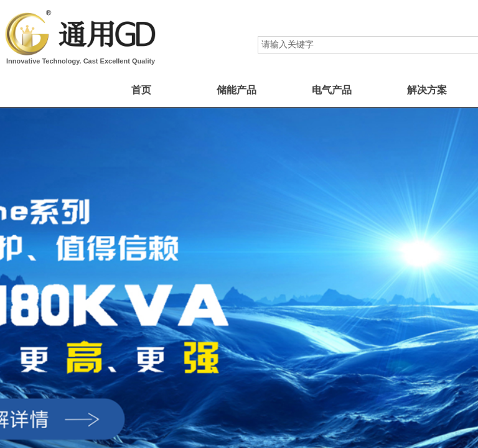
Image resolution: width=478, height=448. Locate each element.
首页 (141, 90)
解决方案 (427, 90)
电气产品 (332, 90)
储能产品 (237, 90)
